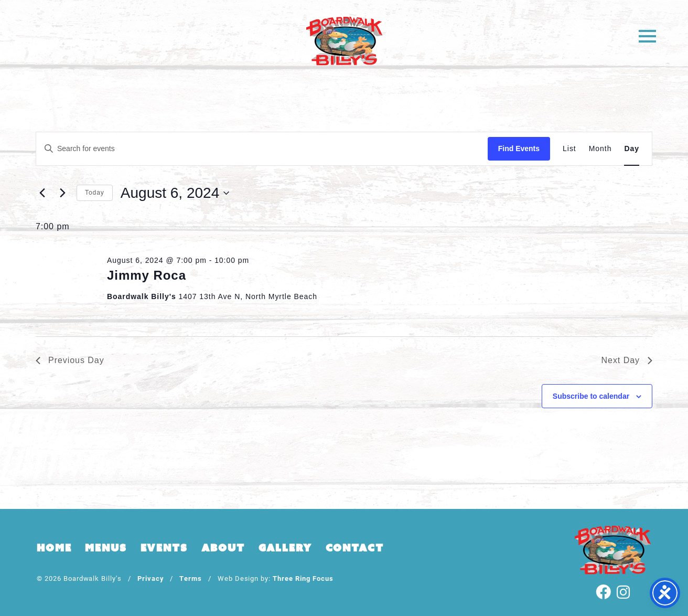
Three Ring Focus (303, 578)
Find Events (519, 148)
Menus (106, 548)
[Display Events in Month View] (600, 149)
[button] (647, 35)
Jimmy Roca (147, 275)
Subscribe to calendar (591, 396)
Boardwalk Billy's (344, 41)
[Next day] (62, 193)
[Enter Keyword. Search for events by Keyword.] (262, 149)
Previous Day (70, 360)
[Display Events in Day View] (632, 149)
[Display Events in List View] (569, 149)
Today (95, 193)
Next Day (627, 360)
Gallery (285, 548)
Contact (355, 548)
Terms (191, 578)
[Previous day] (42, 193)
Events (164, 548)
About (223, 548)
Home (54, 548)
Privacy (151, 578)
